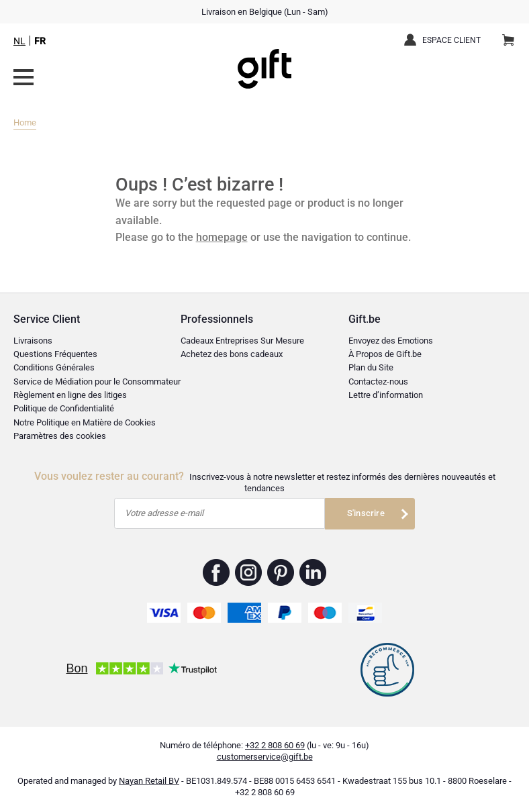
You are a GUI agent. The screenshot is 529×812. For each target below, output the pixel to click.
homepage (222, 237)
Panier (513, 35)
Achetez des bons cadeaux (232, 354)
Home (25, 122)
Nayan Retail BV (149, 781)
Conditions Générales (54, 367)
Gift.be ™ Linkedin (313, 572)
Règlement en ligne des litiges (70, 395)
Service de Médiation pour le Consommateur (97, 382)
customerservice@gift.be (265, 757)
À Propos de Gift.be (385, 354)
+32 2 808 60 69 (275, 745)
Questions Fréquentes (55, 354)
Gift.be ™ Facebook (217, 572)
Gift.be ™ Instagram (249, 572)
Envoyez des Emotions (391, 341)
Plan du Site (371, 367)
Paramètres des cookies (60, 436)
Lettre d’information (386, 395)
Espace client (451, 40)
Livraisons (33, 341)
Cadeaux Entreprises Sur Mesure (242, 341)
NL (19, 41)
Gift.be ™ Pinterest (281, 572)
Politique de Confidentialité (64, 408)
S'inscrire (366, 513)
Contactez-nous (378, 382)
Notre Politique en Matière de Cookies (85, 422)
